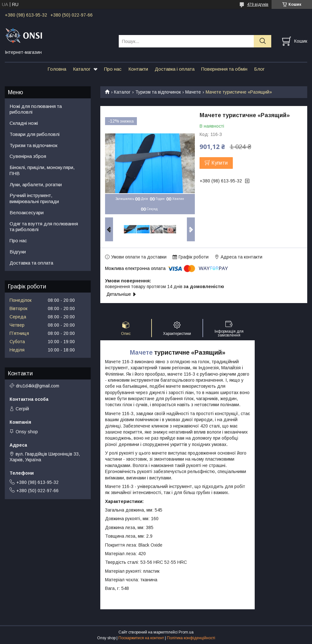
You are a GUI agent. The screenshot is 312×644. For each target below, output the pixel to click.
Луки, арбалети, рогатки (36, 184)
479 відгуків (258, 4)
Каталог (82, 69)
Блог (259, 69)
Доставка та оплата (31, 263)
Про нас (113, 69)
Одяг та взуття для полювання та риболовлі (44, 227)
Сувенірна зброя (28, 156)
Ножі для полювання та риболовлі (36, 109)
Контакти (138, 69)
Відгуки (18, 252)
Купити (220, 163)
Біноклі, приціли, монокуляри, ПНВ (42, 170)
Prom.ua (186, 632)
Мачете (193, 92)
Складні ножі (24, 123)
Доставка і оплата (175, 69)
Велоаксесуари (27, 212)
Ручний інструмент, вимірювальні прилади (34, 198)
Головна (57, 69)
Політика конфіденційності (191, 638)
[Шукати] (262, 41)
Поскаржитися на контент (141, 638)
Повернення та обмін (224, 69)
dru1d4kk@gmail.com (38, 386)
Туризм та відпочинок (158, 92)
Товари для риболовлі (35, 134)
